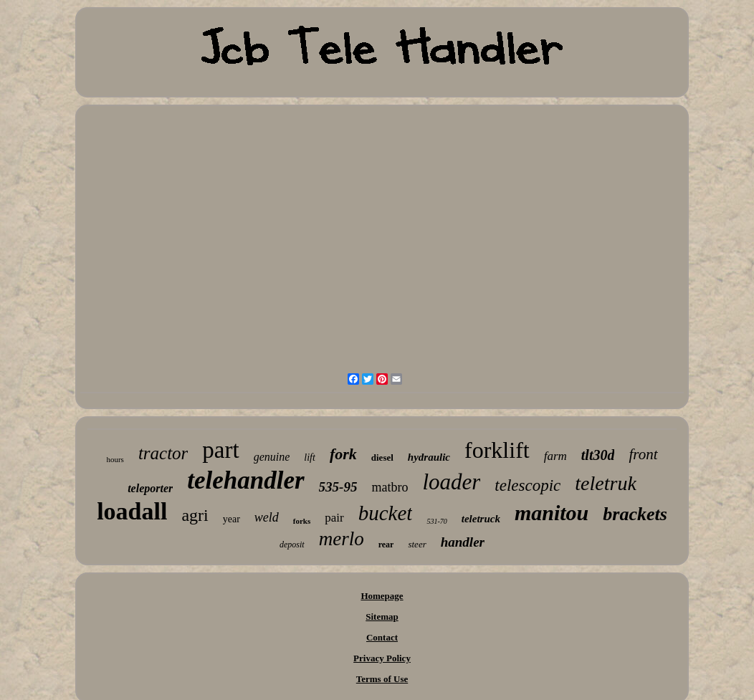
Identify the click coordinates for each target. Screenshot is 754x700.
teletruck (481, 519)
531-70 (436, 521)
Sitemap (382, 617)
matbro (390, 487)
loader (451, 482)
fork (343, 454)
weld (267, 517)
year (232, 519)
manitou (552, 513)
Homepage (382, 596)
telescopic (528, 485)
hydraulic (429, 457)
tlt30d (598, 455)
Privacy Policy (382, 658)
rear (386, 545)
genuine (272, 457)
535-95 (338, 487)
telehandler (245, 480)
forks (302, 521)
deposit (292, 545)
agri (195, 515)
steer (417, 544)
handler (463, 542)
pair (334, 518)
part (220, 450)
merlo (342, 539)
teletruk (606, 483)
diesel (382, 457)
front (643, 454)
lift (310, 457)
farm (555, 456)
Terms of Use (382, 679)
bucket (386, 513)
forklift (497, 450)
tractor (163, 453)
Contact (382, 637)
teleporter (150, 488)
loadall (132, 511)
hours (115, 459)
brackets (635, 514)
